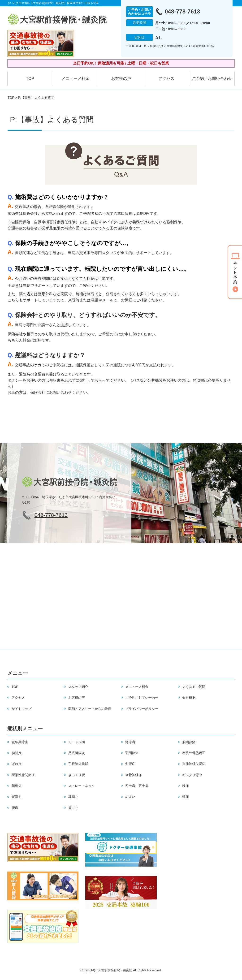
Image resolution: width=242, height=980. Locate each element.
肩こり (73, 808)
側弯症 (130, 764)
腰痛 (15, 808)
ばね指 (17, 764)
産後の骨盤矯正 (194, 753)
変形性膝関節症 (23, 775)
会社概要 (189, 698)
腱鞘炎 (17, 753)
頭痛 (186, 797)
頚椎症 (17, 786)
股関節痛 (189, 742)
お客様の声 (121, 79)
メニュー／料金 (76, 79)
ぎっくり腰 (77, 775)
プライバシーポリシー (142, 709)
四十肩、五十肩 (137, 786)
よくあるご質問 (194, 687)
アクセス (166, 79)
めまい (130, 797)
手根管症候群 (78, 764)
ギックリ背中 (192, 775)
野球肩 (130, 742)
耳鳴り (73, 797)
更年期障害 (20, 742)
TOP (30, 79)
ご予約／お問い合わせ (212, 79)
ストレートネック (82, 786)
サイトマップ (22, 709)
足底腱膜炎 (77, 753)
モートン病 (77, 742)
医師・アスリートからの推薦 (90, 709)
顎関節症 (132, 753)
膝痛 (186, 786)
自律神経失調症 (194, 764)
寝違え (17, 797)
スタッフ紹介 (78, 687)
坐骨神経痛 (134, 775)
